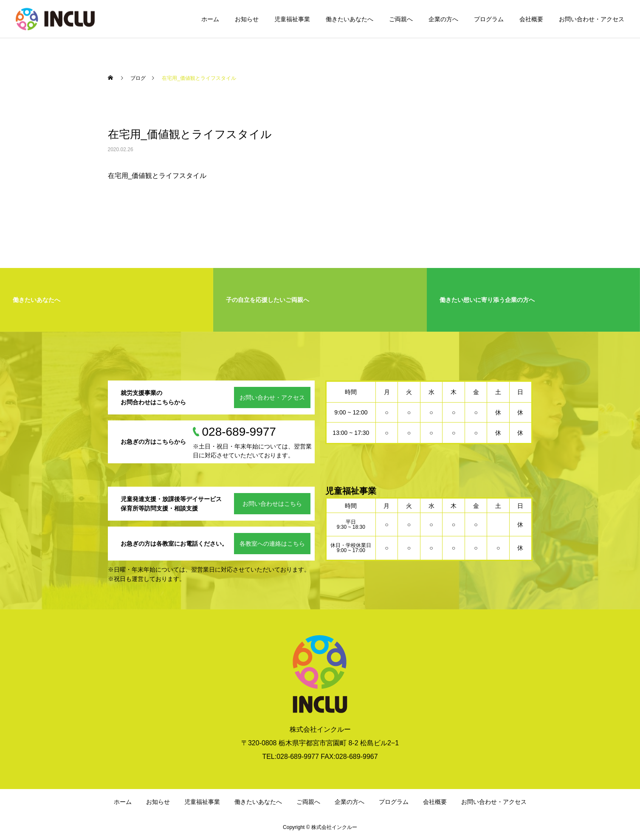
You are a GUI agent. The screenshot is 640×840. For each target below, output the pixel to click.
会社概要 (531, 19)
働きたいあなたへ (350, 19)
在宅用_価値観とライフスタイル (157, 176)
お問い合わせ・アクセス (592, 19)
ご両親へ (401, 19)
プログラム (489, 19)
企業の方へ (443, 19)
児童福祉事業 (292, 19)
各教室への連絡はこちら (272, 544)
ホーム (210, 19)
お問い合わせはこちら (272, 504)
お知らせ (247, 19)
